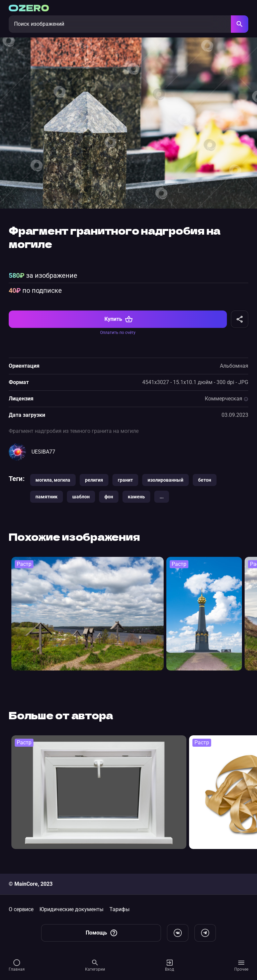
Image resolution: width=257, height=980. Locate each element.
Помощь (102, 933)
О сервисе (21, 909)
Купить (119, 319)
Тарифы (119, 909)
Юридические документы (71, 909)
